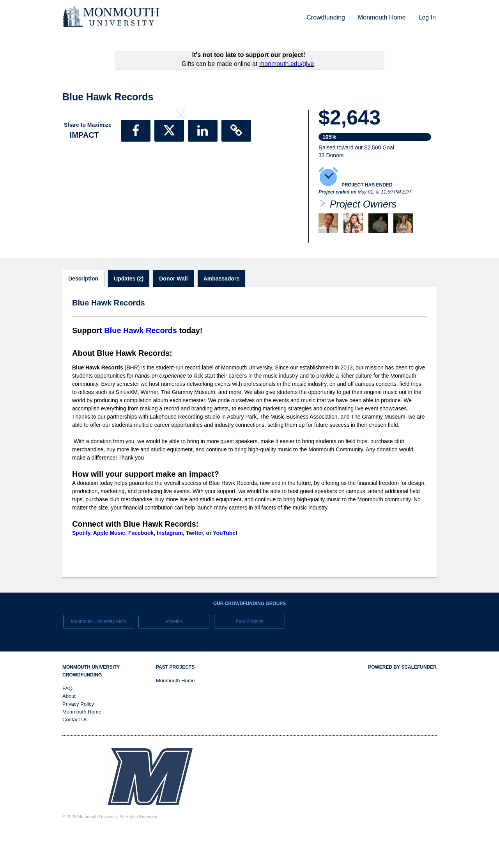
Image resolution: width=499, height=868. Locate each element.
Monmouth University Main (99, 654)
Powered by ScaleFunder (402, 700)
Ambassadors (222, 311)
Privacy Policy (78, 737)
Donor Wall (173, 311)
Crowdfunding (326, 17)
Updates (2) (129, 311)
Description (83, 311)
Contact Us (75, 752)
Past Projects (250, 654)
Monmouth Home (382, 17)
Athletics (174, 654)
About (69, 729)
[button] (80, 177)
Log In (427, 17)
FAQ (67, 721)
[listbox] (180, 177)
